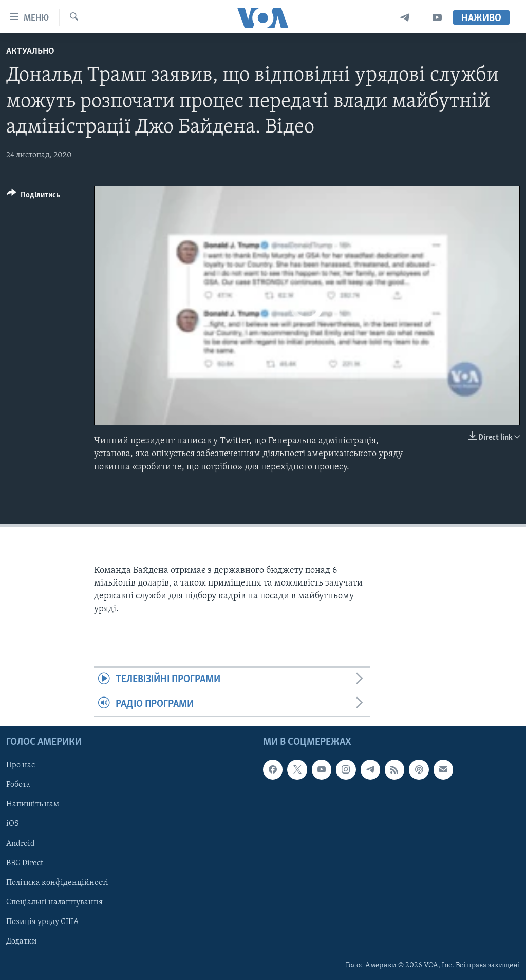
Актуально (30, 52)
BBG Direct (25, 863)
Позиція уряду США (42, 922)
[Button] (33, 196)
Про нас (21, 766)
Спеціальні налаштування (54, 902)
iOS (13, 824)
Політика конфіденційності (57, 883)
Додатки (22, 941)
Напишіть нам (33, 805)
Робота (18, 785)
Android (21, 844)
